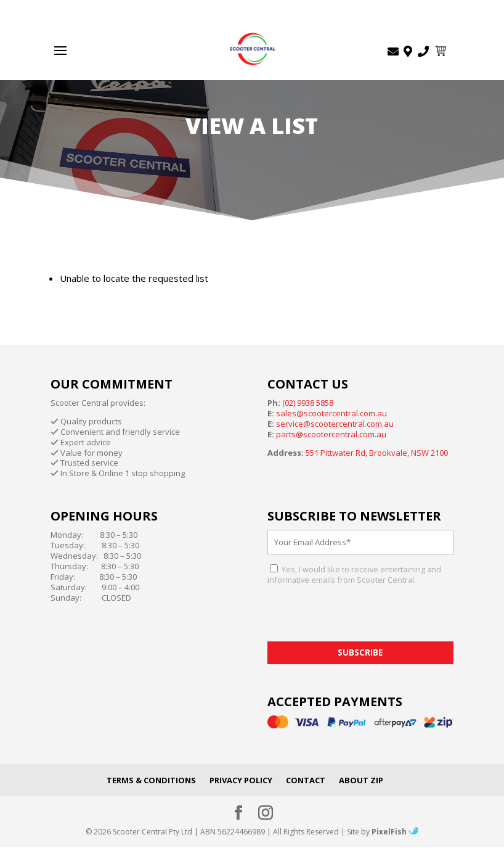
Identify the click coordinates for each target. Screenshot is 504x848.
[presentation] (361, 617)
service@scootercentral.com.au (335, 424)
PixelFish (395, 832)
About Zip (361, 780)
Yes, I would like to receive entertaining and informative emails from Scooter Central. (354, 574)
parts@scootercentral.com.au (331, 434)
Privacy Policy (241, 780)
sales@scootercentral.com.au (331, 413)
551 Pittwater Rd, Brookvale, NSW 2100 (377, 453)
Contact (306, 780)
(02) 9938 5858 (308, 403)
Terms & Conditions (151, 780)
